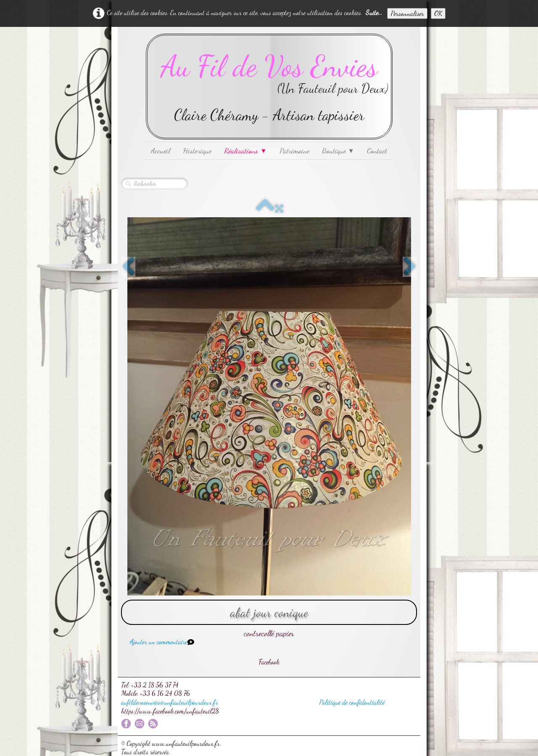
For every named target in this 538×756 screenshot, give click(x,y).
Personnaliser (407, 13)
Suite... (374, 12)
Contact (377, 150)
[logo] (269, 87)
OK (438, 13)
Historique (197, 150)
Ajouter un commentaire (158, 641)
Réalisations (245, 150)
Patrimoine (294, 150)
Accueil (161, 150)
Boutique (338, 150)
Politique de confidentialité (352, 702)
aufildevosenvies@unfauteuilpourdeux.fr (170, 702)
